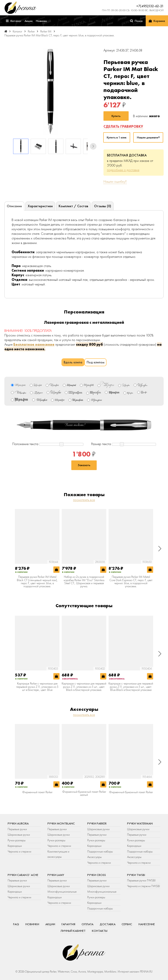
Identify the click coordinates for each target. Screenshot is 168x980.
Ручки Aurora (18, 823)
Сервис (127, 924)
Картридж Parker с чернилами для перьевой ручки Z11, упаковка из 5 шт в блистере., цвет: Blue (37, 687)
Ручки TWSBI (136, 875)
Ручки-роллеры (17, 840)
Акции (50, 924)
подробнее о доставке (123, 170)
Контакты (100, 931)
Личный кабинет (73, 931)
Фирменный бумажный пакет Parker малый (84, 793)
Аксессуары (94, 857)
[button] (93, 146)
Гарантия (68, 924)
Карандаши (15, 846)
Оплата (87, 924)
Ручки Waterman (140, 823)
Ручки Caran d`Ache (23, 875)
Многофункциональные (62, 892)
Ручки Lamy (56, 875)
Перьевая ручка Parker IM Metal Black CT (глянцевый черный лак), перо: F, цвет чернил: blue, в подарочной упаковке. (37, 582)
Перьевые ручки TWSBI (141, 880)
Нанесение (147, 924)
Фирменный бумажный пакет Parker (131, 792)
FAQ (16, 924)
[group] (50, 91)
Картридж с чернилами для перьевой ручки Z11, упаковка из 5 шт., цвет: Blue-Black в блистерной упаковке (131, 687)
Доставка (108, 924)
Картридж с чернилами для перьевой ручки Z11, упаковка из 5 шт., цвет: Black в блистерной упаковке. (84, 687)
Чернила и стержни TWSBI (143, 886)
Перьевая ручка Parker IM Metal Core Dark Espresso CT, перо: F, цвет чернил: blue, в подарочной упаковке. (131, 582)
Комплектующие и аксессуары (58, 854)
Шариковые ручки (19, 835)
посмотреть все (84, 500)
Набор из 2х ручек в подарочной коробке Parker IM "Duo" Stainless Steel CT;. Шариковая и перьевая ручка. (84, 582)
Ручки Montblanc (61, 823)
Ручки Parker (97, 823)
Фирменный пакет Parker (37, 792)
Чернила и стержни (19, 851)
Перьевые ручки (17, 829)
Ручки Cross (97, 875)
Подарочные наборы (100, 851)
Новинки (32, 924)
